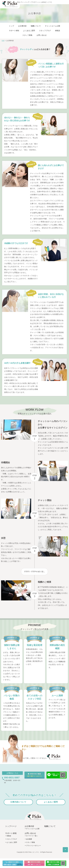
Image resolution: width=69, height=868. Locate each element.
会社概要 (29, 839)
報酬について (36, 26)
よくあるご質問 (29, 31)
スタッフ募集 (27, 35)
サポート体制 (14, 31)
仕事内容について (18, 802)
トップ (11, 26)
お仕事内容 (22, 26)
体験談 (57, 31)
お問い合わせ (42, 35)
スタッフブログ (45, 31)
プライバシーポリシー (33, 846)
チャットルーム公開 (52, 26)
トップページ (11, 826)
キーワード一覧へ (32, 836)
